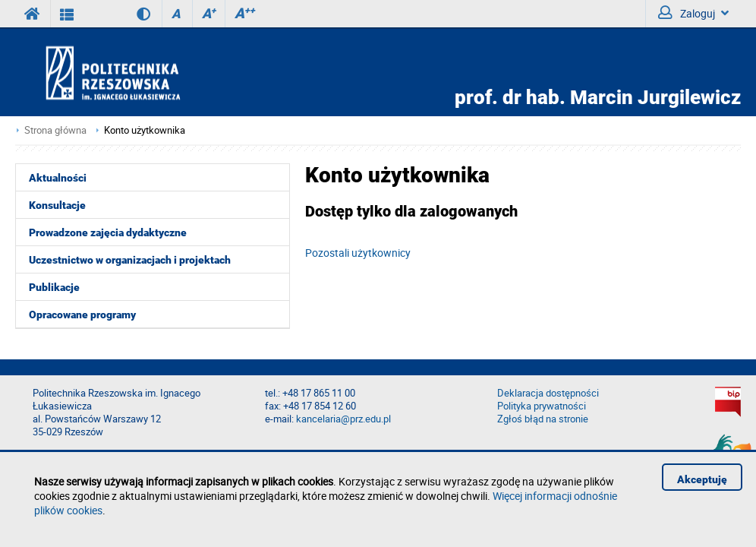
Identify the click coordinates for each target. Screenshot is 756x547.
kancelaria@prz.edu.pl (343, 419)
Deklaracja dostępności (548, 393)
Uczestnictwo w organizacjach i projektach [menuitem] (130, 260)
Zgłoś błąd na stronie (543, 419)
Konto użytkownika (145, 130)
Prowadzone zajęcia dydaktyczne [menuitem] (108, 232)
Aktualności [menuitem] (58, 178)
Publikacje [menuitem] (54, 287)
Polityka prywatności (542, 406)
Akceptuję (702, 479)
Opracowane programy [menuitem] (82, 315)
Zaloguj (693, 13)
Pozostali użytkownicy (358, 253)
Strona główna (55, 130)
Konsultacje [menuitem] (57, 205)
